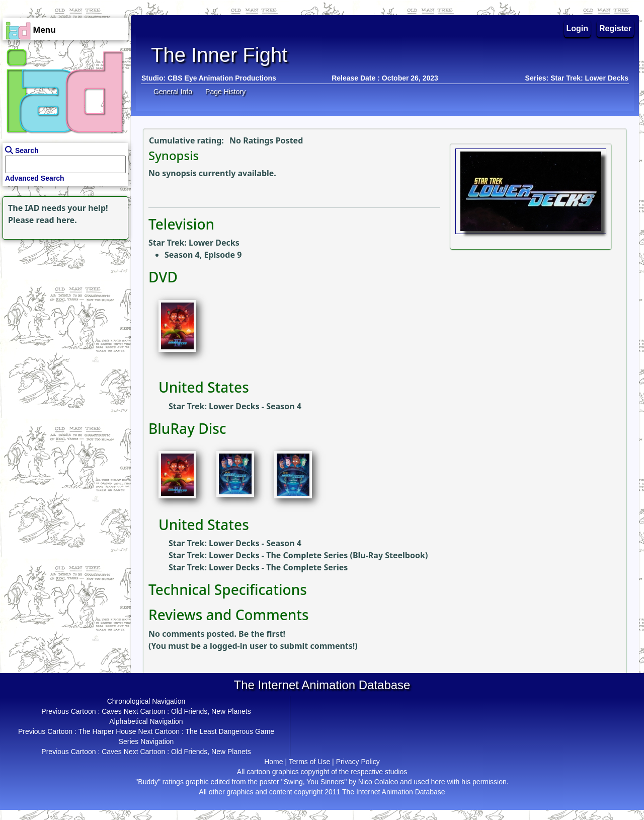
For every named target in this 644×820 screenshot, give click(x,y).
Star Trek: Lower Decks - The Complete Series (258, 567)
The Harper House (107, 731)
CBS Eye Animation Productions (222, 78)
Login (578, 28)
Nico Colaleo (378, 782)
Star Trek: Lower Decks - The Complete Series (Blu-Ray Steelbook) (298, 555)
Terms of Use (309, 762)
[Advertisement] (63, 305)
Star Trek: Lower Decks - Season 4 (235, 406)
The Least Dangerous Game (230, 731)
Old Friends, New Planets (211, 711)
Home (273, 762)
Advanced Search (35, 178)
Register (615, 28)
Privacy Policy (358, 762)
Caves (112, 711)
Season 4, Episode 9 (203, 255)
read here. (57, 220)
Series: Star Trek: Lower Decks (577, 78)
